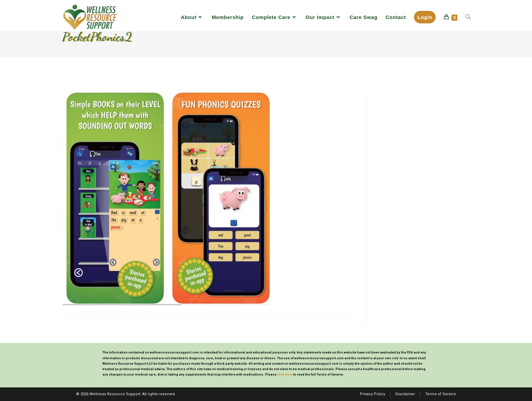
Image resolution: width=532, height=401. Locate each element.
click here (285, 375)
